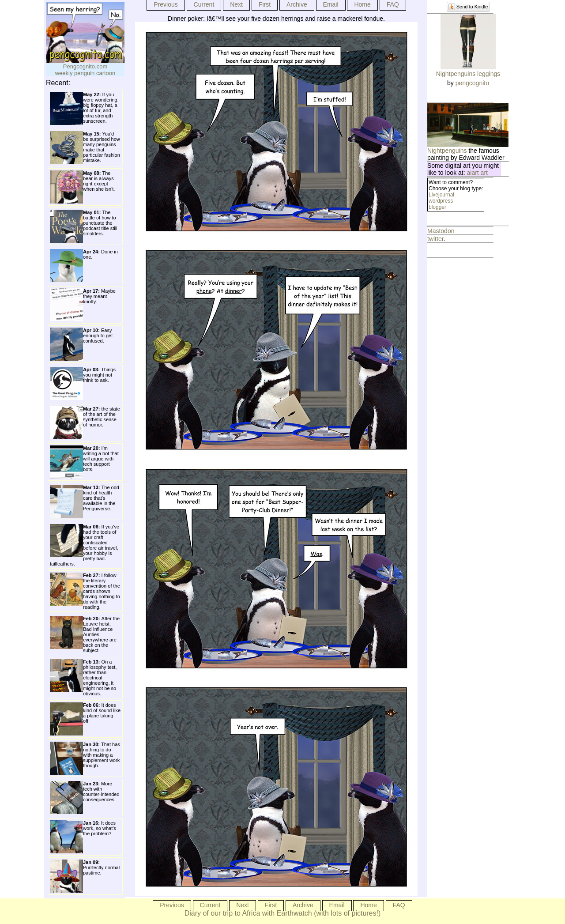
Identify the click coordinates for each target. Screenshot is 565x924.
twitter (435, 239)
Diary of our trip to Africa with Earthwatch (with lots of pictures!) (283, 913)
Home (362, 4)
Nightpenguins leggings (468, 74)
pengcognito (472, 83)
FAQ (393, 4)
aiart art (477, 173)
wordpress (441, 201)
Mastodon (441, 231)
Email (331, 4)
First (265, 4)
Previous (166, 4)
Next (236, 4)
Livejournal (441, 195)
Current (204, 4)
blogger (437, 207)
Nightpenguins (447, 151)
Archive (297, 4)
